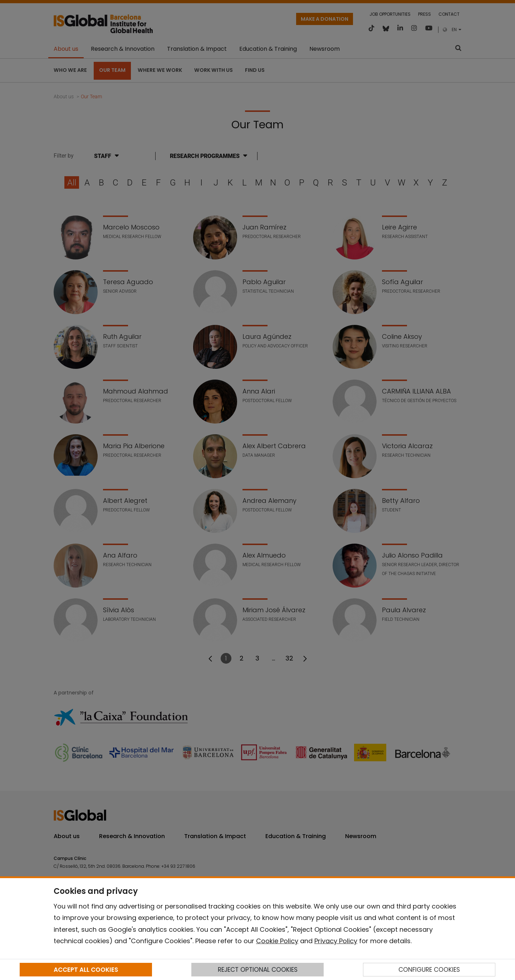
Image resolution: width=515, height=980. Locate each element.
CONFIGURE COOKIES (429, 970)
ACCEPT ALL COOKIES (86, 970)
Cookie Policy (277, 941)
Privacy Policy (336, 941)
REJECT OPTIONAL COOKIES (258, 970)
